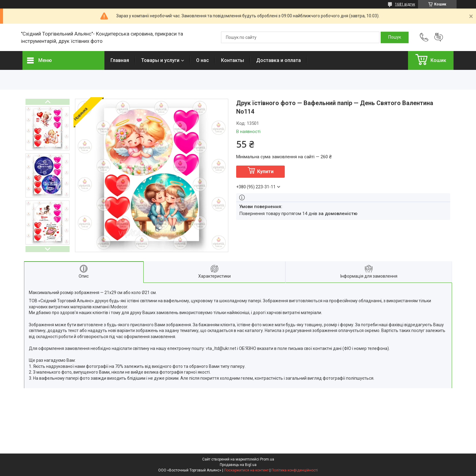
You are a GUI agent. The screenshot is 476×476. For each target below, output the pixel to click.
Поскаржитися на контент (246, 470)
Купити (265, 171)
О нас (202, 60)
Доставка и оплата (279, 60)
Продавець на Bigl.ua (238, 465)
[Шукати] (395, 37)
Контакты (233, 60)
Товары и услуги (160, 60)
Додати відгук (439, 37)
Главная (120, 60)
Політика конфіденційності (295, 470)
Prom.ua (267, 459)
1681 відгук (405, 4)
